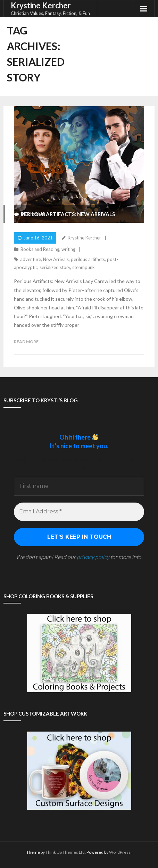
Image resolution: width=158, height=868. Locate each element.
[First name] (79, 486)
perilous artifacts (88, 259)
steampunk (84, 267)
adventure (31, 259)
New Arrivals (56, 259)
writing (68, 249)
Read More (26, 342)
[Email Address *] (79, 512)
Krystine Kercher (84, 238)
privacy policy (93, 557)
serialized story (55, 267)
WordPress (120, 852)
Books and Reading (40, 249)
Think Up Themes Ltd (65, 852)
